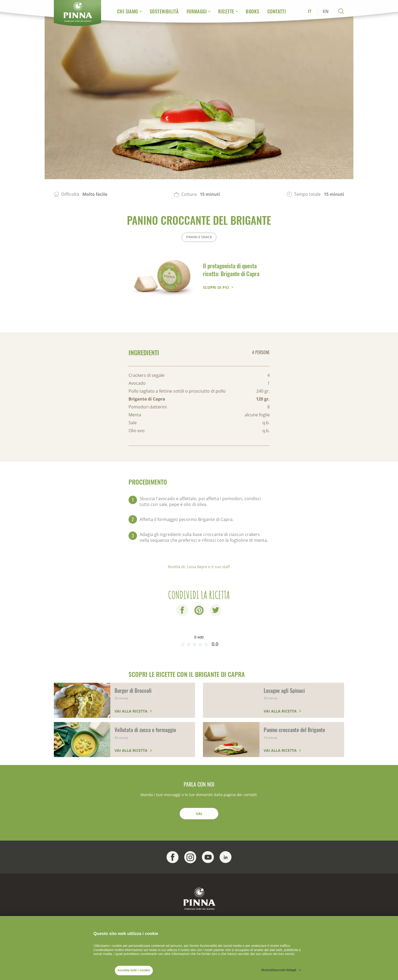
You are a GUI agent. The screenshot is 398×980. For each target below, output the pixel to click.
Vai (199, 814)
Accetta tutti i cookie (134, 970)
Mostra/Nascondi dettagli (279, 970)
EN (326, 11)
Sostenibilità (164, 11)
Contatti (277, 11)
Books (252, 11)
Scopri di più (216, 287)
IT (310, 11)
